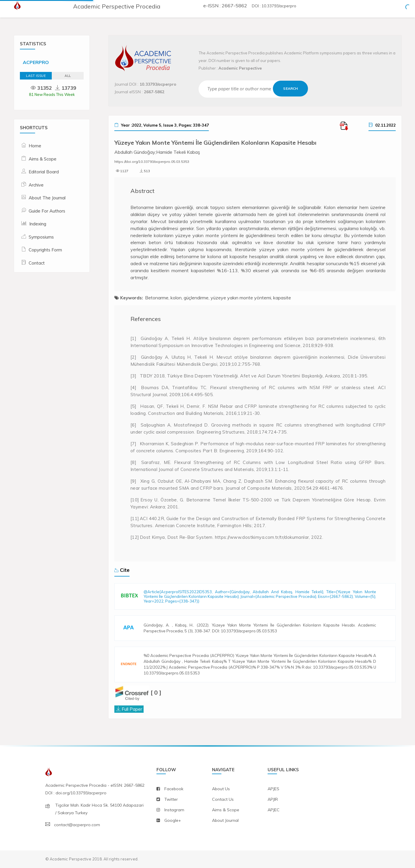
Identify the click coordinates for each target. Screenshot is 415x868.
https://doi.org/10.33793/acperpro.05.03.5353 (152, 162)
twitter (171, 799)
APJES (273, 789)
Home (35, 146)
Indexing (38, 224)
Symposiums (41, 237)
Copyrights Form (45, 250)
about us (221, 789)
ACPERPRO (36, 62)
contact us (223, 799)
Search (290, 88)
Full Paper (132, 709)
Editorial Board (44, 172)
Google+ (173, 820)
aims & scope (226, 810)
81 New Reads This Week (52, 94)
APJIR (273, 799)
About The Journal (47, 198)
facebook (174, 789)
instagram (174, 810)
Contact (37, 263)
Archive (36, 185)
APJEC (274, 810)
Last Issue (36, 76)
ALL (68, 76)
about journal (225, 820)
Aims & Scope (43, 159)
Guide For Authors (47, 211)
